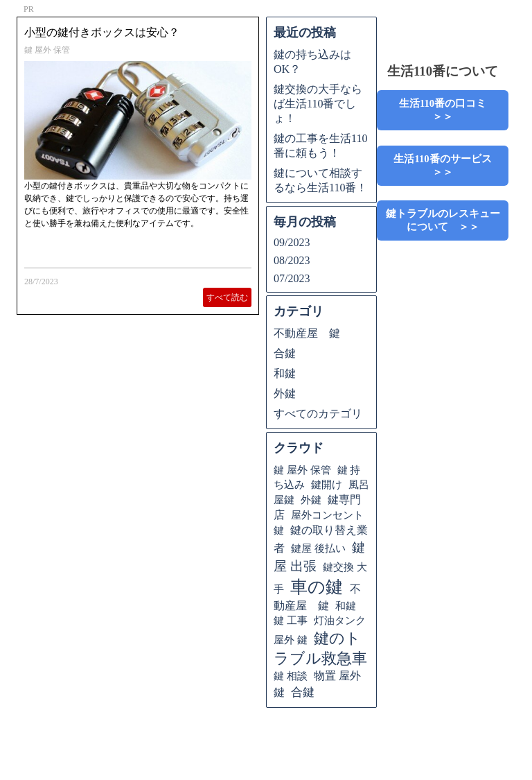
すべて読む (227, 297)
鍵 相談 (291, 676)
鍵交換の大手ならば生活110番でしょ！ (318, 104)
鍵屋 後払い (318, 548)
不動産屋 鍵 (307, 333)
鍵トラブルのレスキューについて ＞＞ (443, 220)
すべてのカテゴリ (318, 414)
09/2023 (292, 242)
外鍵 (285, 393)
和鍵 (285, 373)
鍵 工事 (291, 620)
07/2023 (292, 278)
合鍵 (285, 353)
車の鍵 (317, 587)
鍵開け (327, 484)
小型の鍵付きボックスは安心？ (102, 32)
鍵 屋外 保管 (47, 50)
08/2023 (292, 260)
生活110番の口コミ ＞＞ (453, 110)
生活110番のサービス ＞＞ (447, 165)
